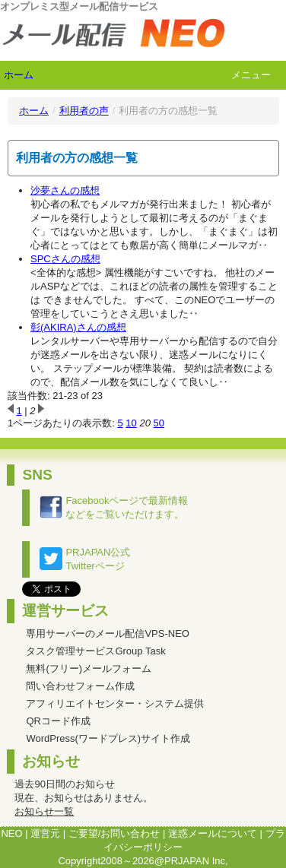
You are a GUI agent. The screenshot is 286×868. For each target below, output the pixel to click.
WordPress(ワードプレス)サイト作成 (108, 738)
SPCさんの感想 (65, 259)
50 (159, 423)
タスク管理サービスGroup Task (95, 651)
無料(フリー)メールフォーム (89, 668)
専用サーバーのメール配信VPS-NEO (108, 634)
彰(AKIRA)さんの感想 (78, 327)
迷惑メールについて (213, 833)
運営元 (45, 833)
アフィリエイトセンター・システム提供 (115, 703)
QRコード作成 (58, 721)
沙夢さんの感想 (65, 190)
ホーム (19, 75)
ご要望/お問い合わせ (114, 833)
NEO (11, 833)
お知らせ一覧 (44, 811)
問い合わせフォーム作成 (80, 686)
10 (131, 423)
